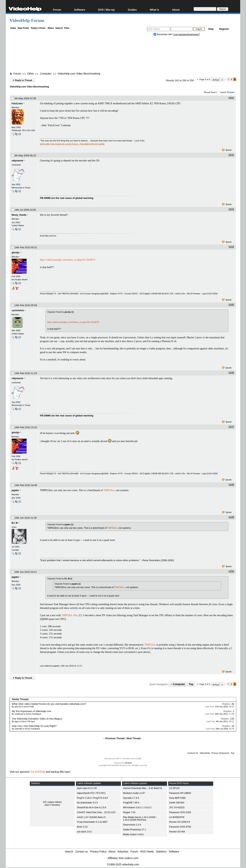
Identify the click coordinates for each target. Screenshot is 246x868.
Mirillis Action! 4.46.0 (133, 834)
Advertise (123, 852)
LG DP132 (174, 788)
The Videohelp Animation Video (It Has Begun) (37, 719)
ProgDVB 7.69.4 (131, 803)
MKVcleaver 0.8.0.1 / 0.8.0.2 (137, 808)
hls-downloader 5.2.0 (87, 803)
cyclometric (18, 310)
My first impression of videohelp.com (31, 711)
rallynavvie (17, 161)
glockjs (15, 253)
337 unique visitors (52, 802)
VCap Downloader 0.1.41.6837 (92, 822)
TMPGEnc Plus (70, 615)
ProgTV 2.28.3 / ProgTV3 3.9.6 (92, 798)
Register (224, 29)
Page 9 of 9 (205, 79)
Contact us (82, 852)
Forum (57, 10)
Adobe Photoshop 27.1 (134, 830)
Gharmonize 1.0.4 (132, 825)
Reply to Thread (22, 80)
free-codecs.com (129, 858)
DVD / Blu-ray (106, 10)
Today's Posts (38, 28)
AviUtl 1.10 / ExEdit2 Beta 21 (91, 817)
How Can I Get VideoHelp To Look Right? (34, 726)
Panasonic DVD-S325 (180, 812)
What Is (154, 10)
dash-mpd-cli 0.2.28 (87, 788)
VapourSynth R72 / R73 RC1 (91, 793)
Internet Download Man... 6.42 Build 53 (142, 788)
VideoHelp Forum (27, 20)
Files (67, 28)
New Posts (23, 28)
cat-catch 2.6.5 (84, 832)
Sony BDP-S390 (177, 798)
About (176, 10)
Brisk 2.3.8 (82, 827)
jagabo (15, 490)
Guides (132, 10)
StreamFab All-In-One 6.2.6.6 (91, 808)
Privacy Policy (98, 852)
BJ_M (15, 523)
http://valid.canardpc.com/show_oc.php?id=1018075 (68, 260)
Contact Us (193, 753)
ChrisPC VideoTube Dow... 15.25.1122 (96, 812)
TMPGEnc (109, 490)
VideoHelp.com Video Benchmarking (79, 74)
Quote (227, 150)
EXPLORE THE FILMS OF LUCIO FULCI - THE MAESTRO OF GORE (72, 144)
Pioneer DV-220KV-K (180, 822)
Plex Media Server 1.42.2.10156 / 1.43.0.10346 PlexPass (140, 819)
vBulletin (128, 763)
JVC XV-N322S (177, 808)
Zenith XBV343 (177, 803)
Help (211, 29)
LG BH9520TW (177, 817)
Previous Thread (115, 738)
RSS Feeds (147, 852)
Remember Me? (163, 34)
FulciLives (17, 104)
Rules (51, 28)
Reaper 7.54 (129, 812)
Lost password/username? (187, 34)
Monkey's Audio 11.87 (134, 793)
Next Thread (134, 738)
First (215, 80)
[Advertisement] (123, 55)
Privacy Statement (220, 753)
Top (191, 684)
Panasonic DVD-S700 (180, 827)
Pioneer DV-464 (177, 832)
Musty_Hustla (19, 215)
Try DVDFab (38, 772)
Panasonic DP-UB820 (180, 793)
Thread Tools (210, 92)
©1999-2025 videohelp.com (123, 864)
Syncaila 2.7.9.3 (131, 798)
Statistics (161, 852)
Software (80, 10)
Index (13, 28)
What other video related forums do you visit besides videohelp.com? (49, 704)
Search (59, 28)
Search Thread (227, 92)
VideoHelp (205, 753)
